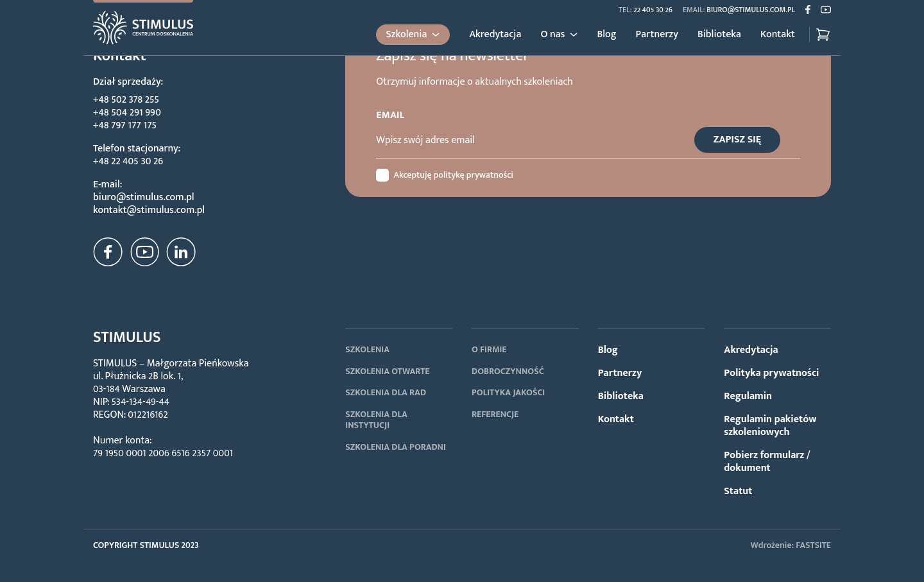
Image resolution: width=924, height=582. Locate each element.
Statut (738, 491)
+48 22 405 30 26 (128, 161)
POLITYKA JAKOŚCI (508, 392)
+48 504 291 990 (127, 113)
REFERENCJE (495, 414)
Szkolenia (407, 34)
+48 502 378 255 (126, 100)
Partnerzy (657, 35)
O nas (552, 35)
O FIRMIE (489, 349)
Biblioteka (719, 35)
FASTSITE (813, 545)
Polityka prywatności (771, 373)
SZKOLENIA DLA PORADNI (396, 447)
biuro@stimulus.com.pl (751, 10)
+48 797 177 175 (125, 125)
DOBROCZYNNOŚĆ (508, 371)
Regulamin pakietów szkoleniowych (770, 426)
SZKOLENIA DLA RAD (386, 392)
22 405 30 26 (653, 10)
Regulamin (748, 396)
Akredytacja (495, 35)
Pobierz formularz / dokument (767, 462)
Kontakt (778, 35)
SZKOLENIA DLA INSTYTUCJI (376, 420)
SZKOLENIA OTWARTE (387, 371)
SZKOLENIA (367, 349)
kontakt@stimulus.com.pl (149, 210)
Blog (606, 35)
